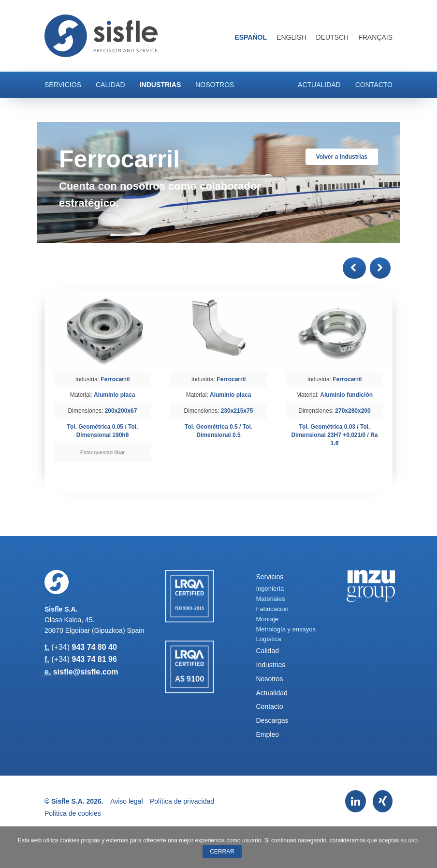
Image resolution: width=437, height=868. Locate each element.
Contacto (374, 85)
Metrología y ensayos (286, 629)
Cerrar (222, 852)
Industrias (160, 85)
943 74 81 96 (94, 659)
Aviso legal (126, 801)
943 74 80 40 (94, 647)
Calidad (110, 85)
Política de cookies (73, 813)
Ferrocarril (115, 379)
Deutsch (333, 37)
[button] (354, 268)
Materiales (271, 599)
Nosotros (215, 85)
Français (375, 37)
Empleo (268, 734)
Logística (269, 639)
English (291, 37)
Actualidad (319, 85)
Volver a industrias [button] (342, 157)
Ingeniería (270, 589)
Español (251, 37)
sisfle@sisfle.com (86, 672)
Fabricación (272, 609)
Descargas (272, 720)
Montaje (267, 619)
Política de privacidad (182, 801)
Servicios (63, 85)
